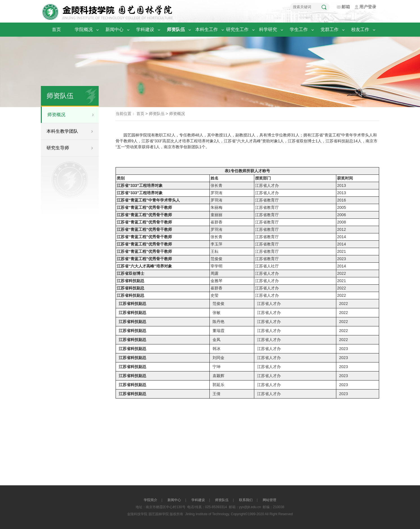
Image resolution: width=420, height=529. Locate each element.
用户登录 (368, 7)
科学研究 (271, 29)
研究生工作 (241, 29)
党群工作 (333, 29)
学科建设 (148, 29)
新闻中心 (118, 29)
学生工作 (302, 29)
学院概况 (87, 29)
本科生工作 (210, 29)
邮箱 (346, 7)
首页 (56, 29)
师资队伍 (179, 29)
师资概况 (56, 115)
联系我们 (246, 500)
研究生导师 (58, 148)
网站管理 (269, 500)
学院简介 (151, 500)
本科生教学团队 (62, 131)
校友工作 (363, 29)
